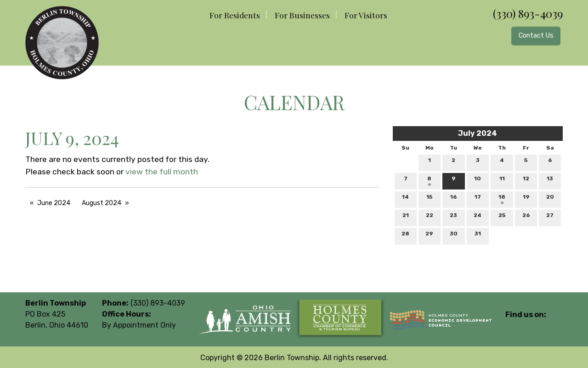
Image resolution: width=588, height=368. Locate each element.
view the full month (162, 172)
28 (405, 236)
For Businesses (302, 15)
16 (454, 199)
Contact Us (536, 36)
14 (405, 199)
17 (478, 199)
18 (502, 199)
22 (430, 217)
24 (478, 217)
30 (454, 236)
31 (478, 236)
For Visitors (366, 15)
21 (406, 217)
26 (526, 217)
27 (550, 217)
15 (430, 199)
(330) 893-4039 (528, 13)
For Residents (235, 15)
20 (550, 199)
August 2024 (102, 203)
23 (453, 217)
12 (526, 181)
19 (526, 199)
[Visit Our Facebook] (513, 325)
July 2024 (478, 133)
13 (550, 181)
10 (478, 181)
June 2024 (54, 203)
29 (429, 236)
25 (502, 217)
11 (502, 181)
